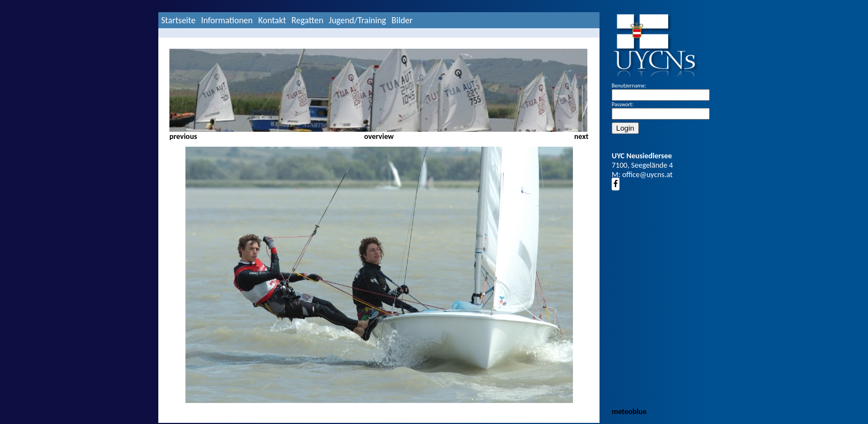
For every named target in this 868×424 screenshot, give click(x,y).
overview (379, 136)
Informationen (227, 20)
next (581, 136)
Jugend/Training (357, 20)
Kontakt (272, 20)
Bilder (402, 20)
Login (625, 128)
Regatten (308, 20)
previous (183, 136)
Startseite (178, 20)
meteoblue (629, 412)
